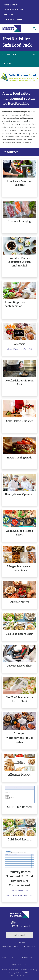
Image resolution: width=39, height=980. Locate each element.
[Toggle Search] (34, 29)
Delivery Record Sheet (20, 891)
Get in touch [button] (19, 935)
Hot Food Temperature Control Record (19, 895)
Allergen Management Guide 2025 (19, 349)
